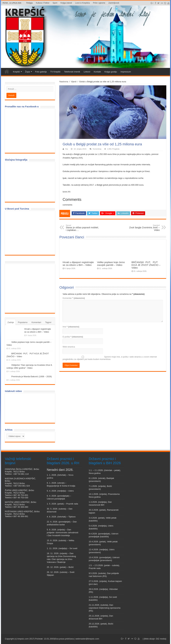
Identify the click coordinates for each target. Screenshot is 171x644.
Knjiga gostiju (111, 72)
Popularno (23, 322)
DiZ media (161, 639)
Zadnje (11, 322)
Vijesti (74, 82)
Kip (67, 149)
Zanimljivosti (114, 3)
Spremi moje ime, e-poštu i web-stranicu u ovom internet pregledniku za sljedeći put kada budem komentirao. (110, 358)
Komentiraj (97, 149)
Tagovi (48, 322)
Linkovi (87, 72)
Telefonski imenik (72, 72)
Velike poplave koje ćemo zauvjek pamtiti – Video (111, 264)
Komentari (36, 322)
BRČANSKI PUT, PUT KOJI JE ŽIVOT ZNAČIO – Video (146, 265)
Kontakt (97, 72)
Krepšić (16, 72)
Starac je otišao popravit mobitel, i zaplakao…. (82, 228)
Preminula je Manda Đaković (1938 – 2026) (32, 376)
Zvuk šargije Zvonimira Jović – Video (143, 228)
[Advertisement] (31, 288)
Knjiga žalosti (66, 3)
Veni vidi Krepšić (7, 71)
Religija (30, 3)
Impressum (126, 72)
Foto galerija (41, 72)
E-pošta (73, 337)
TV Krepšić (55, 72)
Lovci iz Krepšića (83, 3)
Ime (71, 327)
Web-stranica (69, 347)
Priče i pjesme (99, 3)
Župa (28, 72)
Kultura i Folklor (43, 3)
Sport (55, 3)
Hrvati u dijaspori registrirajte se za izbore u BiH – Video (78, 264)
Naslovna (64, 82)
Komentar (74, 298)
